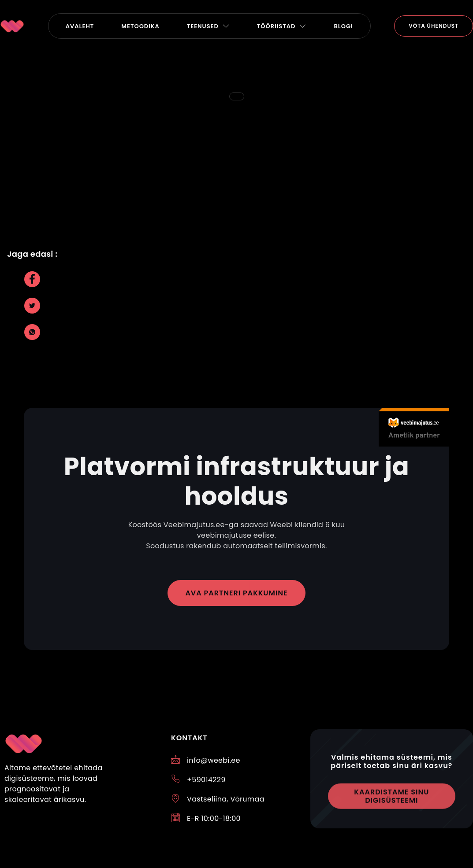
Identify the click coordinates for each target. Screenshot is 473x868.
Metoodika (140, 26)
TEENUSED (208, 26)
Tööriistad (282, 26)
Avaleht (80, 26)
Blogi (343, 26)
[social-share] (32, 279)
